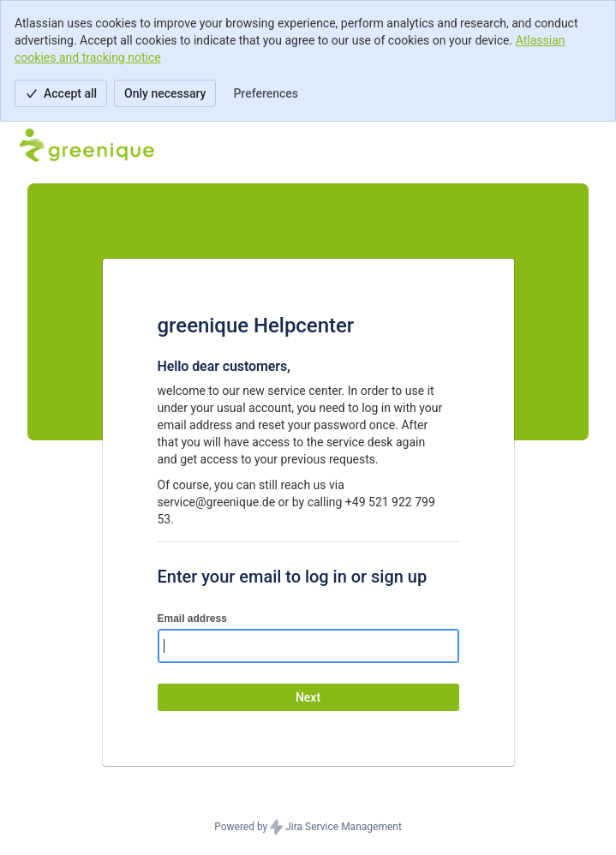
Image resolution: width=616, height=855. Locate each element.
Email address (192, 619)
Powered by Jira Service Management (308, 828)
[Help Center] (87, 146)
